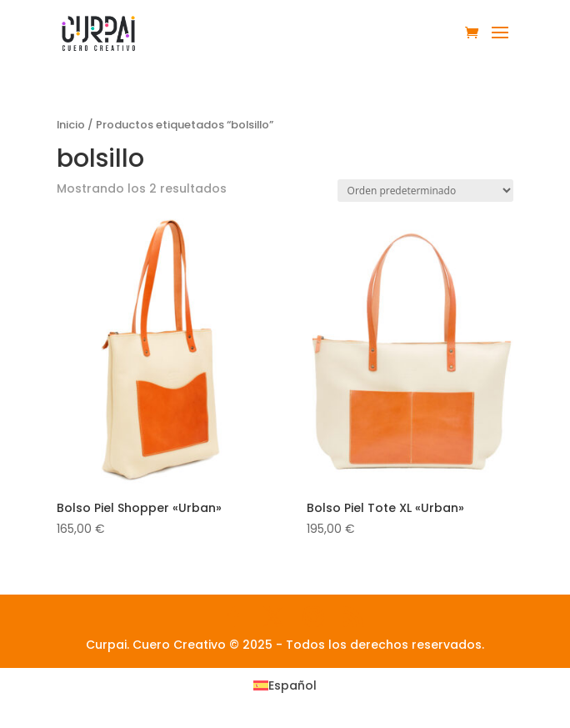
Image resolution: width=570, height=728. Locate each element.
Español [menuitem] (292, 685)
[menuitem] (285, 685)
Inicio (71, 125)
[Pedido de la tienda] (425, 191)
